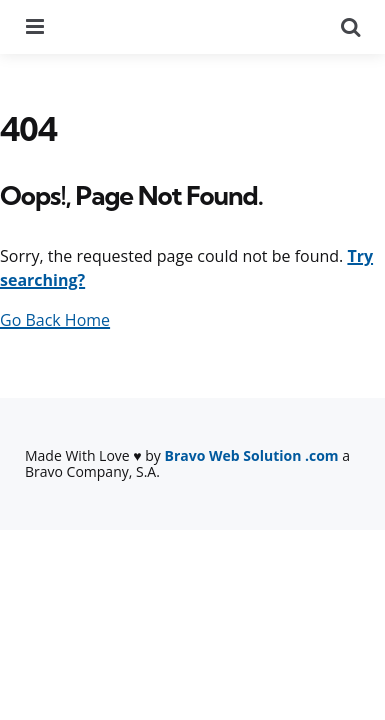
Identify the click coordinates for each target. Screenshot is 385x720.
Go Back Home (55, 320)
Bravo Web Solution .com (252, 455)
